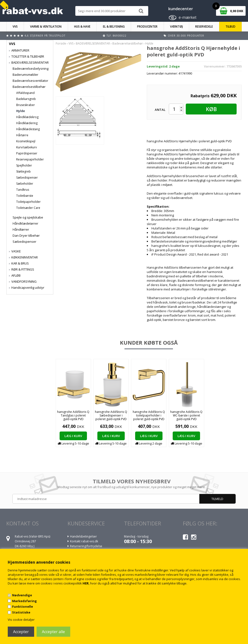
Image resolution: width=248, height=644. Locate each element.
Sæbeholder (25, 184)
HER (86, 583)
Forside (61, 43)
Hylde (21, 111)
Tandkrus (23, 190)
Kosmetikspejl (26, 141)
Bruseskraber (26, 105)
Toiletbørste (25, 196)
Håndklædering (27, 123)
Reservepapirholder (30, 159)
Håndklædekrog (27, 117)
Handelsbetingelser (83, 536)
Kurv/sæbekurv (27, 147)
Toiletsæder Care (28, 208)
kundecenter (181, 9)
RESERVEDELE (204, 27)
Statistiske (21, 612)
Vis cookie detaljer (21, 620)
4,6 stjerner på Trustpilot (45, 36)
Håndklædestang (28, 129)
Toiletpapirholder (28, 202)
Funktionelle (23, 606)
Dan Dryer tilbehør (26, 235)
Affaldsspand (25, 93)
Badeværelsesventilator (30, 81)
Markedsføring (24, 601)
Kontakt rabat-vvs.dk (84, 541)
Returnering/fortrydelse (86, 546)
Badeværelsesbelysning (31, 68)
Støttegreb (23, 171)
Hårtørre (22, 135)
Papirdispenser (27, 153)
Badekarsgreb (26, 99)
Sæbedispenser (27, 178)
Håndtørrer (21, 229)
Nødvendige (22, 595)
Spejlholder (24, 165)
